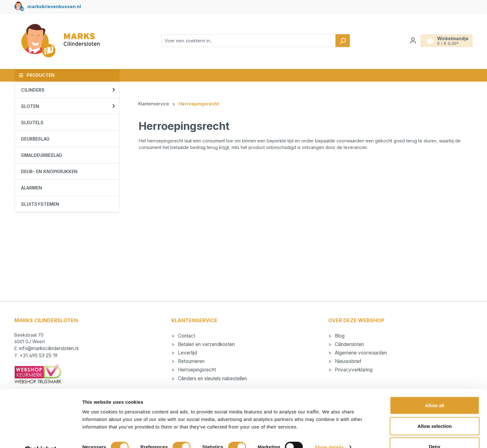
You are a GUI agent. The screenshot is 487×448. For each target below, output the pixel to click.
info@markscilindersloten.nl (49, 348)
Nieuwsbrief (348, 361)
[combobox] (249, 41)
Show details (329, 432)
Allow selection (434, 411)
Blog (339, 336)
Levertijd (187, 353)
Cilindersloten (349, 344)
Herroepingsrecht (196, 370)
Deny (435, 431)
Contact (186, 336)
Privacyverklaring (353, 370)
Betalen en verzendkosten (206, 344)
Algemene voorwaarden (360, 353)
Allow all (435, 390)
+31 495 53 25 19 (38, 356)
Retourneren (191, 361)
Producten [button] (37, 75)
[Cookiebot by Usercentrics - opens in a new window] (41, 436)
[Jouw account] (413, 40)
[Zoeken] (343, 41)
